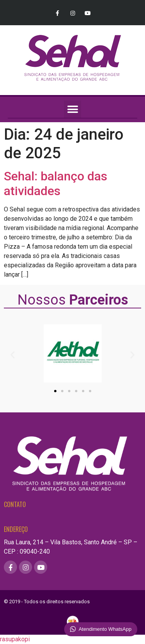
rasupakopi (15, 639)
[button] (72, 109)
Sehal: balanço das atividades (55, 184)
